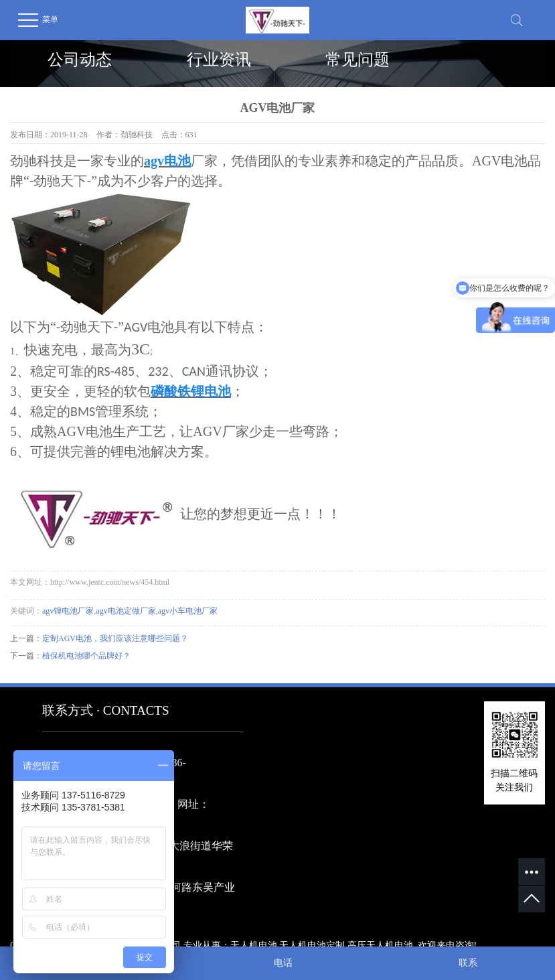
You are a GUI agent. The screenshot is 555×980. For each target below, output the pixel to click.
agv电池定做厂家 (126, 611)
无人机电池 (254, 946)
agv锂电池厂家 (68, 611)
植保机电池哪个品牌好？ (86, 656)
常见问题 (358, 60)
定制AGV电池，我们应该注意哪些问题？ (115, 638)
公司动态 (80, 60)
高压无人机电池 (380, 946)
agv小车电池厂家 (188, 611)
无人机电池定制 (312, 946)
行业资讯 (219, 60)
